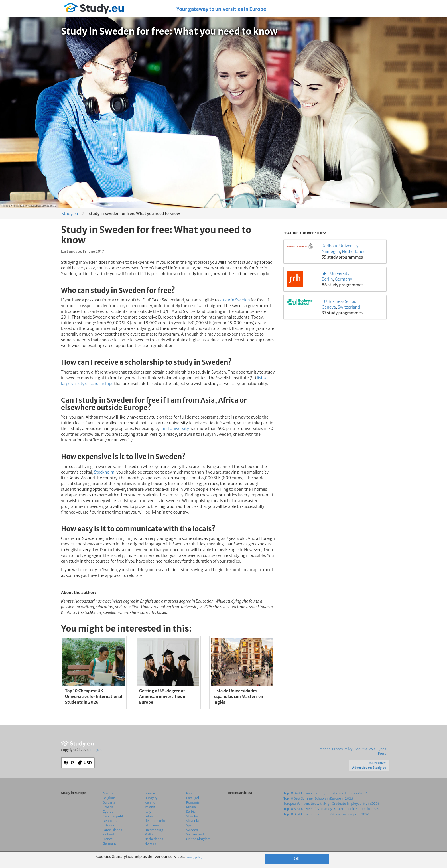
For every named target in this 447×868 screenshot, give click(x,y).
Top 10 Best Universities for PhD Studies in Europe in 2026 (326, 814)
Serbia (191, 812)
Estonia (108, 825)
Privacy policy (194, 857)
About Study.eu (366, 749)
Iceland (150, 802)
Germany (343, 279)
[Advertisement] (335, 363)
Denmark (110, 821)
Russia (191, 807)
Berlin (327, 279)
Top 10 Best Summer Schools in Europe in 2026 (318, 798)
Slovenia (193, 821)
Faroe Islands (112, 830)
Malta (149, 834)
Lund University (174, 429)
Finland (108, 834)
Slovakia (192, 816)
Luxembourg (154, 830)
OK (297, 859)
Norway (150, 843)
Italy (148, 812)
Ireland (150, 807)
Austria (108, 793)
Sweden (192, 830)
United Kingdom (198, 839)
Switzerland (349, 307)
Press (382, 753)
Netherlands (354, 252)
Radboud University (340, 246)
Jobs (383, 749)
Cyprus (108, 812)
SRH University (336, 273)
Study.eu (70, 214)
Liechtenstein (155, 821)
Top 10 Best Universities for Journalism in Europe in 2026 (326, 793)
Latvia (149, 816)
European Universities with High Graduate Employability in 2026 (331, 804)
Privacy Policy (342, 749)
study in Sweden (235, 300)
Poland (191, 793)
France (108, 839)
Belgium (109, 798)
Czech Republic (114, 816)
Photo (4, 205)
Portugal (193, 798)
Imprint (324, 749)
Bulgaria (109, 802)
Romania (193, 802)
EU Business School (340, 301)
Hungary (151, 798)
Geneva (329, 307)
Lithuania (152, 825)
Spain (190, 825)
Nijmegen (331, 252)
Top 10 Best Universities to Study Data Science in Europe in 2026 (331, 809)
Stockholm (104, 472)
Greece (150, 793)
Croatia (108, 807)
